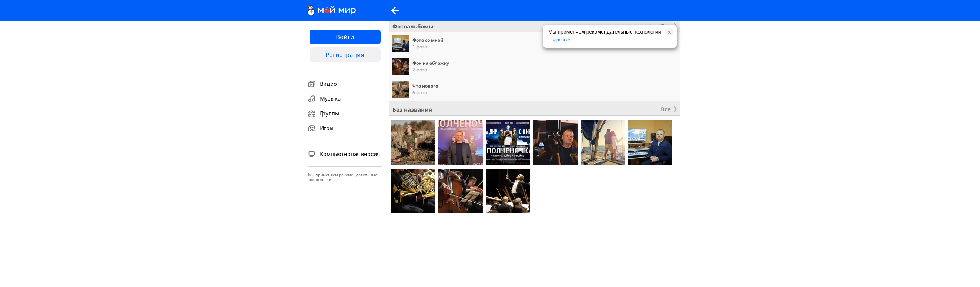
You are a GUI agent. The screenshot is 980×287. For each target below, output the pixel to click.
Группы (324, 114)
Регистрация (345, 55)
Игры (321, 128)
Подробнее (560, 40)
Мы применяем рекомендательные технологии (343, 178)
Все (666, 109)
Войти (345, 37)
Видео (322, 84)
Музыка (324, 99)
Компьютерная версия (344, 154)
